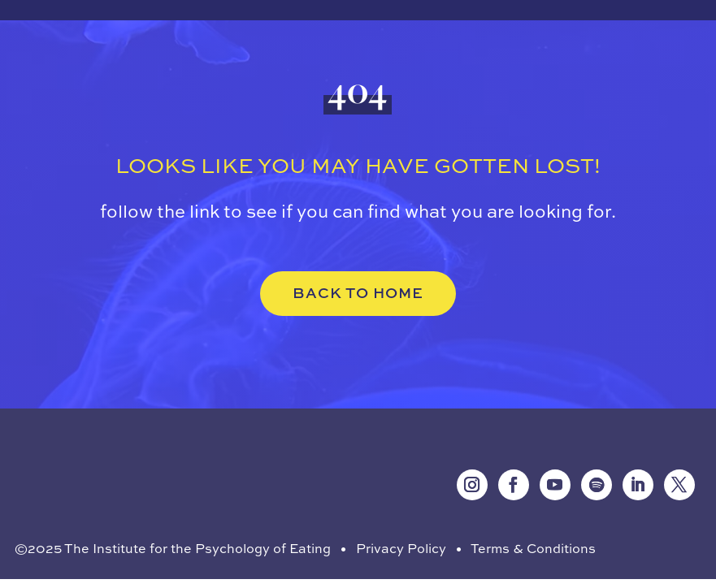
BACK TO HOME (358, 293)
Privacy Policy (401, 548)
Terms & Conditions (533, 548)
